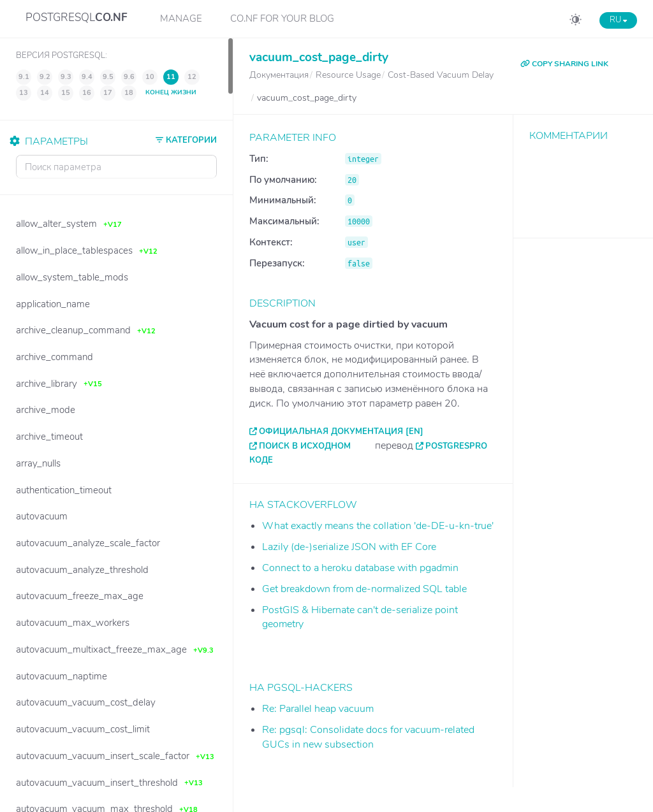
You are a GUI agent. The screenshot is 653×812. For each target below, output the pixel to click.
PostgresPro (456, 446)
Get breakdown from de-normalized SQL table (364, 589)
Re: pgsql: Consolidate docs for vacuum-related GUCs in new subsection (368, 737)
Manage (181, 18)
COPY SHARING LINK (564, 64)
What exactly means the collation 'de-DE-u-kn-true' (378, 526)
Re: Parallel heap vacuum (318, 709)
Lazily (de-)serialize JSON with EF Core (349, 547)
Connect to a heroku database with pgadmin (360, 568)
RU (618, 20)
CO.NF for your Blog (282, 18)
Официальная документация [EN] (341, 431)
